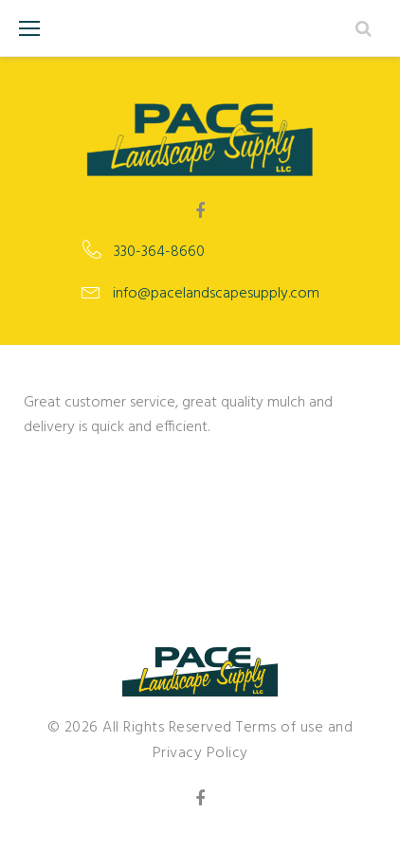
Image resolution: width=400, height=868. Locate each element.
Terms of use (280, 728)
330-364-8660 (159, 252)
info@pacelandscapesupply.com (216, 294)
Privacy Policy (200, 753)
